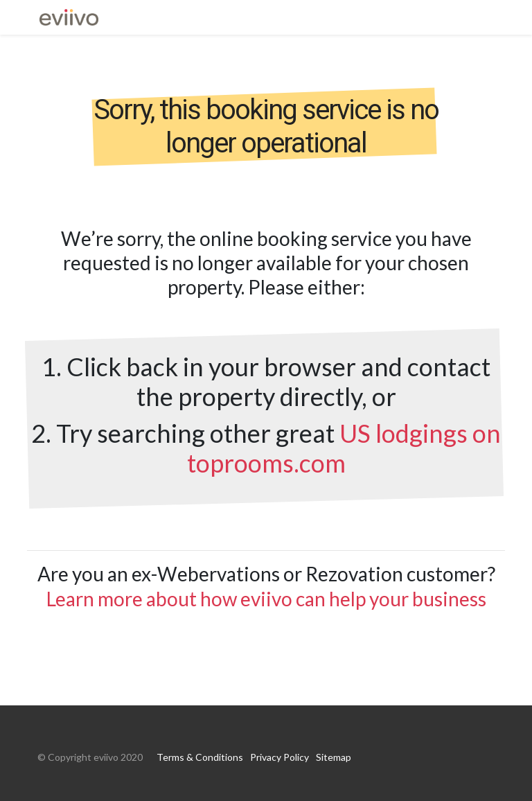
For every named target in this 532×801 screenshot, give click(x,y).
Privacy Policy (280, 757)
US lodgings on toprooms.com (344, 448)
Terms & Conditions (200, 757)
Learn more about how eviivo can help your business (266, 599)
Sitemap (334, 757)
